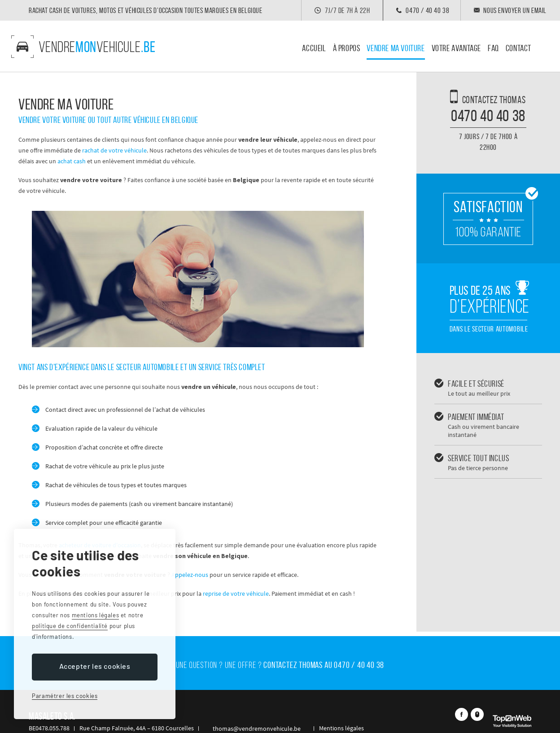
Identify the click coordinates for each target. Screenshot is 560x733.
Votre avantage (456, 48)
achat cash (72, 161)
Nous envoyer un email (515, 10)
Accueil (314, 48)
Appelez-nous (190, 575)
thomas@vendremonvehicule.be (248, 709)
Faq (493, 48)
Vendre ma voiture (396, 48)
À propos (347, 48)
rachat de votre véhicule (114, 150)
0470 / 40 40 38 (425, 10)
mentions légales (96, 615)
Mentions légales (324, 709)
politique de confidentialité (70, 626)
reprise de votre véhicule (236, 593)
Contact (518, 48)
